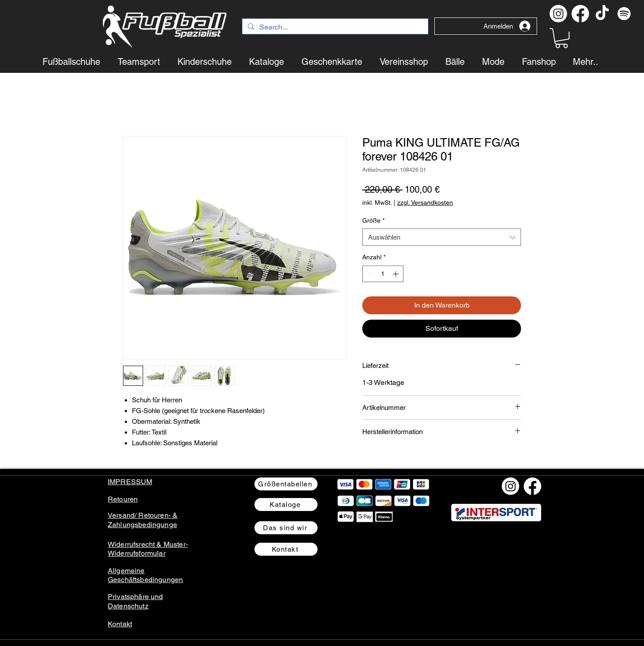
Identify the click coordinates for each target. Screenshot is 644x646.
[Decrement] (369, 274)
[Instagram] (558, 14)
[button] (561, 38)
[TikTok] (602, 14)
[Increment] (396, 274)
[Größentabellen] (286, 484)
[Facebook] (580, 14)
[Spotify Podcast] (624, 14)
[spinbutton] (383, 274)
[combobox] (442, 237)
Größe (373, 220)
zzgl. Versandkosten (425, 203)
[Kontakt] (286, 549)
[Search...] (334, 27)
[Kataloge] (286, 505)
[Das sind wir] (286, 528)
